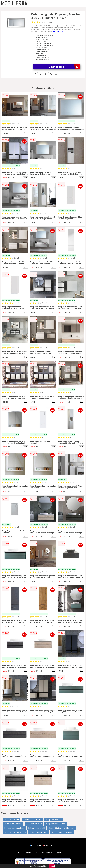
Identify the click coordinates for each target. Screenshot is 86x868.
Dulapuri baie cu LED (36, 828)
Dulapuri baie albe (12, 819)
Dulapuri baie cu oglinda (14, 828)
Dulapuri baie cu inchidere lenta (62, 828)
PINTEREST (49, 846)
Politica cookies (63, 853)
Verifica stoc (64, 67)
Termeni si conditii (23, 853)
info (26, 133)
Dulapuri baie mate (53, 819)
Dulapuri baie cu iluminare (15, 832)
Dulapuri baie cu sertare (56, 824)
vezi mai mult (58, 31)
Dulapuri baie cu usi (34, 824)
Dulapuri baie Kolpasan (32, 819)
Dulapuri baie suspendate (62, 832)
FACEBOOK (36, 846)
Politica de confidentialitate (44, 853)
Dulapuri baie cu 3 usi (39, 832)
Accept (52, 866)
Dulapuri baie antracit (13, 824)
